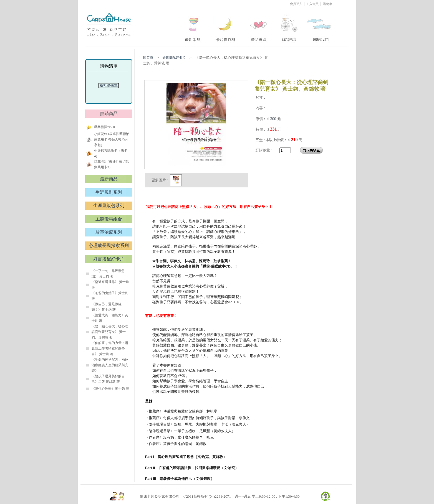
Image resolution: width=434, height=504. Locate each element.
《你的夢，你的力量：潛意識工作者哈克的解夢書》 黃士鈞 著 (110, 348)
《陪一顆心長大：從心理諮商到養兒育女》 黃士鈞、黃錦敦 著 (110, 332)
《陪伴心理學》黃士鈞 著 (110, 389)
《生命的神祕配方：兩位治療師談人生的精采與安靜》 (110, 365)
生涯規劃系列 (109, 192)
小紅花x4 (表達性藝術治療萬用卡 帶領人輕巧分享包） (112, 139)
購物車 (328, 4)
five (319, 26)
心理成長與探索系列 (109, 245)
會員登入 (297, 4)
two (226, 26)
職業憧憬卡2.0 (104, 127)
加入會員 (313, 4)
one (192, 26)
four (289, 26)
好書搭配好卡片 (109, 259)
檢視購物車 (109, 86)
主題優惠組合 (109, 219)
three (259, 26)
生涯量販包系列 (109, 206)
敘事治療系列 (109, 232)
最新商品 (109, 179)
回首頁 (148, 58)
